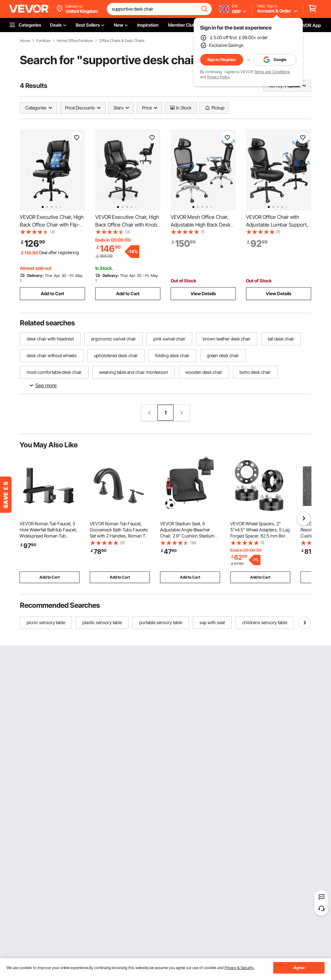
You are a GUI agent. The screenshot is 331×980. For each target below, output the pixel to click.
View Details (203, 293)
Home (25, 41)
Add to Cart (52, 293)
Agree (299, 968)
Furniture (43, 41)
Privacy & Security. (239, 968)
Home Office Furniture (75, 41)
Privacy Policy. (219, 77)
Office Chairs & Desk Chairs (122, 41)
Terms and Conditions (272, 72)
